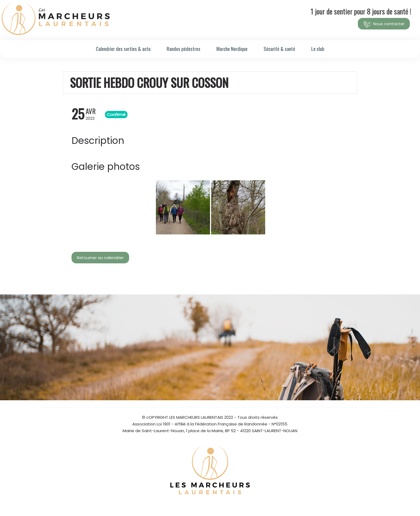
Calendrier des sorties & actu (123, 48)
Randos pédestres (183, 48)
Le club (318, 48)
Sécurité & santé (279, 48)
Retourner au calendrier (100, 258)
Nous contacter (384, 24)
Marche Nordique (232, 48)
